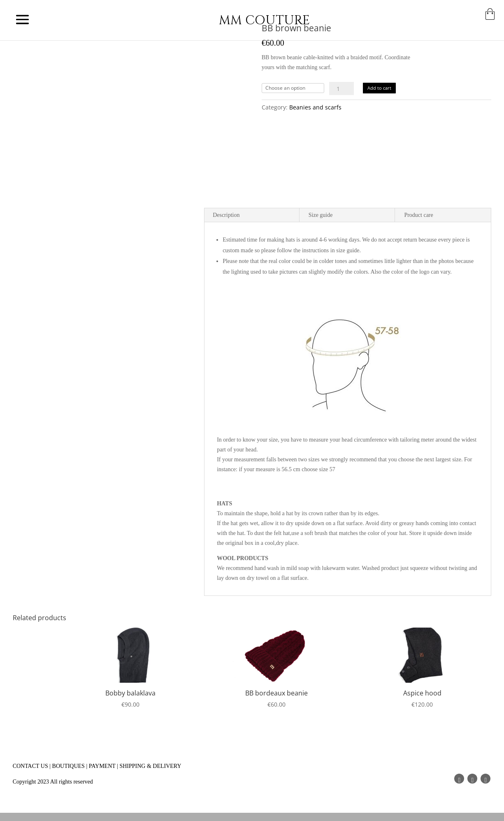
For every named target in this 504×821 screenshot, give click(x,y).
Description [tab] (226, 215)
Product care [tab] (418, 215)
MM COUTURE (264, 20)
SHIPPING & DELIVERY (150, 766)
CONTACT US (30, 766)
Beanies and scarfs (315, 107)
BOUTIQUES (69, 766)
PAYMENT (102, 766)
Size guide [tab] (321, 215)
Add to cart (379, 88)
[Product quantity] (341, 88)
